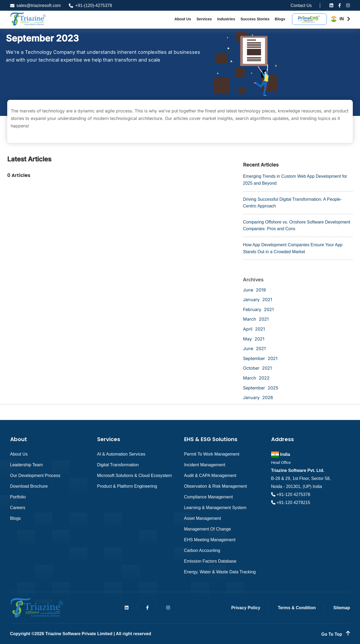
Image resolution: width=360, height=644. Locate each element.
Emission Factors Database (210, 561)
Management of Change (208, 529)
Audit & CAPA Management (210, 476)
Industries (226, 19)
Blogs (280, 19)
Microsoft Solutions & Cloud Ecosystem (134, 476)
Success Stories (255, 19)
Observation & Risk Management (216, 486)
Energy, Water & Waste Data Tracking (220, 572)
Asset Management (203, 518)
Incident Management (205, 465)
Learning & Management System (215, 508)
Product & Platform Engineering (127, 486)
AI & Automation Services (121, 454)
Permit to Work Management (212, 454)
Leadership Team (26, 465)
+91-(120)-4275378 (90, 5)
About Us (183, 19)
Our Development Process (35, 476)
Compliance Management (209, 497)
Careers (18, 508)
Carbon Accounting (202, 550)
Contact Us (301, 5)
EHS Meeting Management (210, 540)
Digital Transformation (118, 465)
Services (204, 19)
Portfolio (18, 497)
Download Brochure (29, 486)
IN (342, 19)
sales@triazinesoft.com (36, 5)
